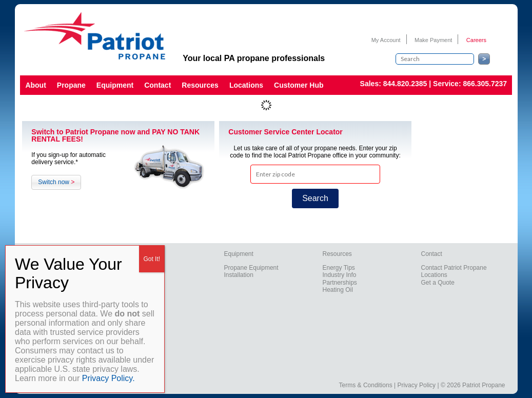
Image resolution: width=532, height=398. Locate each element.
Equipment (115, 85)
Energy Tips (339, 268)
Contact (157, 85)
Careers (476, 40)
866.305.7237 (485, 84)
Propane (71, 85)
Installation (239, 275)
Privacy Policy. (109, 378)
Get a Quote (438, 283)
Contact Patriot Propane (454, 268)
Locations (246, 85)
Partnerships (340, 283)
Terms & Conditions (366, 385)
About (35, 85)
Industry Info (340, 275)
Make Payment (433, 40)
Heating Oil (338, 290)
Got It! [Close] (152, 259)
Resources (200, 85)
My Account (386, 40)
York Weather (467, 204)
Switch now (56, 182)
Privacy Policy (416, 385)
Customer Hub (299, 85)
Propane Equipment (251, 268)
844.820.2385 (405, 84)
